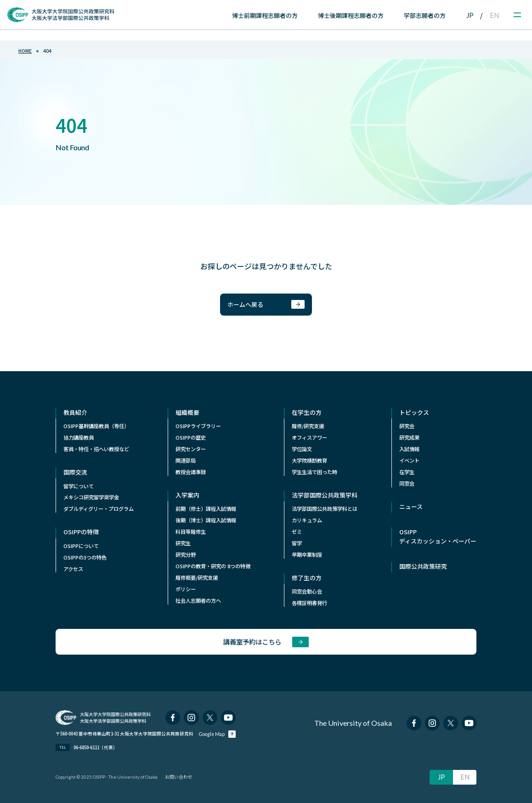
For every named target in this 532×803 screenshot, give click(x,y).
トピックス (414, 412)
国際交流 (75, 472)
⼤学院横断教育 (309, 460)
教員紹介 (75, 412)
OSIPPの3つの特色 (85, 557)
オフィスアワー (309, 437)
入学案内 (187, 495)
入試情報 (409, 449)
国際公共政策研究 (423, 566)
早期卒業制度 (307, 554)
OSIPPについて (81, 546)
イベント (409, 460)
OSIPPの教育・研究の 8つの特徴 (213, 566)
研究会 (407, 426)
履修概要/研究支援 (197, 577)
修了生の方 (307, 578)
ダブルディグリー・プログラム (99, 509)
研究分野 (186, 554)
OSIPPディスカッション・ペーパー (438, 536)
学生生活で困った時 (314, 472)
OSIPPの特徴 (81, 532)
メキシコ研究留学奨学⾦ (91, 497)
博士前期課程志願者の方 (265, 15)
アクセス (73, 569)
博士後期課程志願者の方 (351, 15)
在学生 (407, 472)
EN (494, 15)
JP (470, 15)
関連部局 (186, 460)
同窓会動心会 (307, 591)
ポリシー (186, 589)
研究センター (191, 449)
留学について (79, 486)
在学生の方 (307, 412)
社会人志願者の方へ (198, 600)
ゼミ (297, 532)
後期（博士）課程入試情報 (206, 520)
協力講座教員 (79, 437)
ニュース (411, 506)
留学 (297, 543)
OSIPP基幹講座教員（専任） (96, 426)
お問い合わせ (179, 777)
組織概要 (187, 412)
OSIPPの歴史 (191, 437)
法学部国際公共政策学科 (325, 495)
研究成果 (409, 437)
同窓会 (407, 483)
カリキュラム (307, 520)
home (25, 51)
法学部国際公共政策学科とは (325, 509)
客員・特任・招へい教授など (96, 449)
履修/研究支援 (308, 426)
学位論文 (302, 449)
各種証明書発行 (309, 603)
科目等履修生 (191, 532)
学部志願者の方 (425, 15)
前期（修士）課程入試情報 (206, 509)
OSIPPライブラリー (198, 426)
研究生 (183, 543)
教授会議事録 (191, 472)
